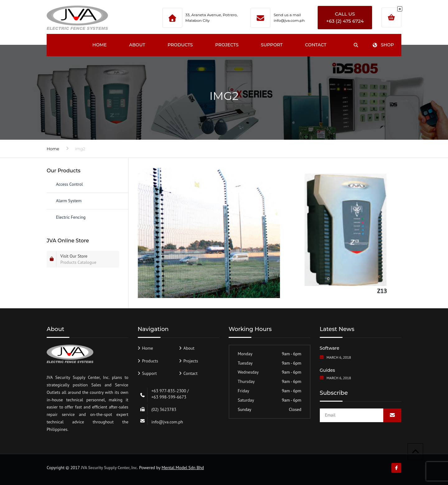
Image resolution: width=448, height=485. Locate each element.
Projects (227, 45)
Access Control (69, 184)
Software (330, 348)
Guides (327, 370)
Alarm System (69, 201)
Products (180, 45)
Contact (315, 45)
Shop (383, 45)
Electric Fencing (71, 217)
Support (272, 45)
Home (100, 45)
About (137, 45)
